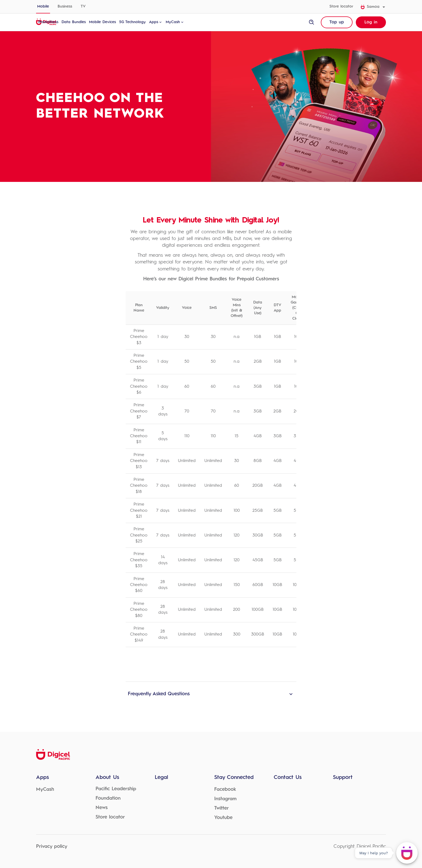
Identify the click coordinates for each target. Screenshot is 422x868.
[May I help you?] (407, 853)
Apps (182, 22)
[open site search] (312, 22)
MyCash (201, 22)
